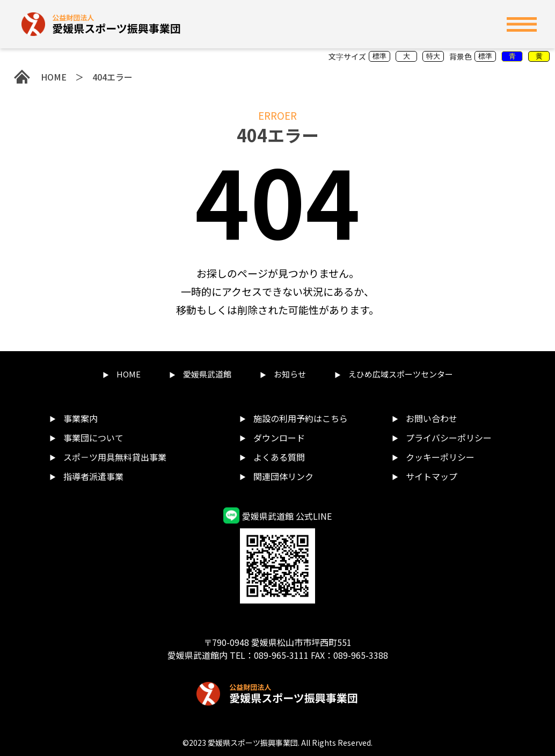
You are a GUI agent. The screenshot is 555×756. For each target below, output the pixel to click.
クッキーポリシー (440, 457)
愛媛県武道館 (207, 374)
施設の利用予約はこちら (301, 418)
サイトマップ (432, 476)
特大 (433, 56)
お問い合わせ (432, 418)
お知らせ (290, 374)
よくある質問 (279, 457)
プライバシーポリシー (449, 438)
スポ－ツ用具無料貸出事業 (115, 457)
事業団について (93, 438)
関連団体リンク (283, 476)
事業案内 (81, 418)
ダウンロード (279, 438)
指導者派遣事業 (93, 476)
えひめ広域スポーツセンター (401, 374)
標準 (379, 56)
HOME (40, 77)
